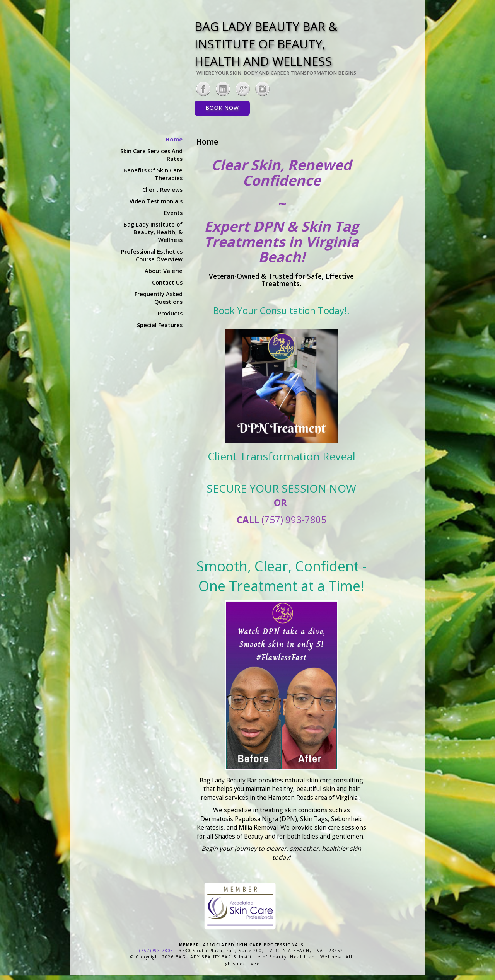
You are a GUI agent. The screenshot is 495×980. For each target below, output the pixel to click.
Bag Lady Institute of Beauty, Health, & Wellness (153, 232)
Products (170, 313)
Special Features (160, 325)
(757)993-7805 (156, 951)
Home (174, 139)
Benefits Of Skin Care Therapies (153, 174)
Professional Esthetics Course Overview (152, 255)
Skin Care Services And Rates (151, 155)
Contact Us (167, 282)
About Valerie (164, 271)
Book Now (222, 108)
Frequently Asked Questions (159, 298)
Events (173, 213)
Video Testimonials (156, 201)
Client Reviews (162, 189)
